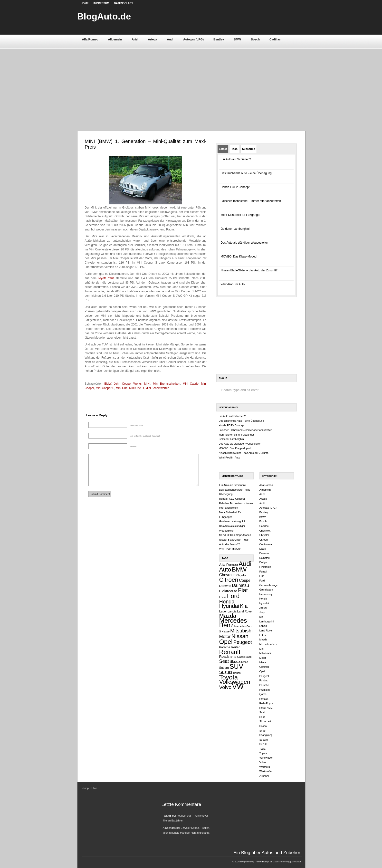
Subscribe (249, 149)
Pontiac (264, 680)
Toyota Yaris (106, 278)
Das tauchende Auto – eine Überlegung (246, 173)
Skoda (235, 662)
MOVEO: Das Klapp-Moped (239, 257)
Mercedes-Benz (234, 623)
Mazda (228, 616)
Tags (234, 149)
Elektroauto (228, 591)
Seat (224, 661)
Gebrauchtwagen (269, 585)
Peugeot (243, 642)
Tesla (263, 749)
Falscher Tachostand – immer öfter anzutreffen (251, 201)
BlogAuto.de (104, 16)
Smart (245, 662)
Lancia (232, 611)
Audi (170, 39)
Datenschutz (124, 3)
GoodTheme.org (281, 862)
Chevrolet (228, 575)
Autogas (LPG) (193, 39)
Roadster (227, 657)
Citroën (229, 580)
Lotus (263, 635)
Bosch (255, 39)
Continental (266, 544)
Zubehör (264, 776)
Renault (230, 652)
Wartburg (265, 767)
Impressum (101, 3)
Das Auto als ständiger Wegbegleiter (244, 243)
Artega (153, 39)
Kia (244, 606)
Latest (223, 149)
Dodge (263, 562)
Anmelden (296, 862)
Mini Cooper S (105, 388)
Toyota (229, 677)
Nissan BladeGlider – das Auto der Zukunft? (249, 270)
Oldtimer (264, 667)
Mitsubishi (241, 631)
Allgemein (115, 39)
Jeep (262, 612)
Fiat (243, 590)
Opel (226, 642)
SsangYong (266, 735)
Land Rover (245, 611)
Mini (262, 649)
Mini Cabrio (191, 384)
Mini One (122, 388)
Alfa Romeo (90, 39)
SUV (236, 666)
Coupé (245, 580)
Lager (223, 611)
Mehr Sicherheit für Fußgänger (241, 215)
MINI (147, 384)
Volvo (225, 687)
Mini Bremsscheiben (167, 384)
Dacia (263, 549)
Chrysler (241, 575)
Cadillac (275, 39)
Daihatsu (240, 585)
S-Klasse (240, 657)
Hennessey (266, 594)
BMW (237, 39)
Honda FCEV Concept (235, 187)
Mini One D (136, 388)
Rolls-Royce (266, 703)
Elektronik (265, 567)
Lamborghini (267, 621)
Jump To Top (90, 788)
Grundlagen (266, 590)
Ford (233, 596)
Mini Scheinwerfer (157, 388)
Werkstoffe (266, 771)
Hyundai (229, 606)
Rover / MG (266, 708)
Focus (223, 597)
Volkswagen (235, 682)
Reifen (236, 647)
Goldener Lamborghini (235, 229)
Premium (265, 690)
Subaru (224, 668)
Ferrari (263, 572)
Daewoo (225, 586)
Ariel (135, 39)
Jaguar (263, 608)
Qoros (263, 694)
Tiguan (237, 673)
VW (238, 686)
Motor (225, 636)
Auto (225, 569)
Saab (249, 657)
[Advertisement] (191, 85)
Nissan (240, 636)
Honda (227, 602)
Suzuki (226, 672)
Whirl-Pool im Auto (233, 284)
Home (85, 3)
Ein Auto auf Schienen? (236, 159)
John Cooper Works (128, 384)
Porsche (225, 647)
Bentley (219, 39)
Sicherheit (265, 721)
